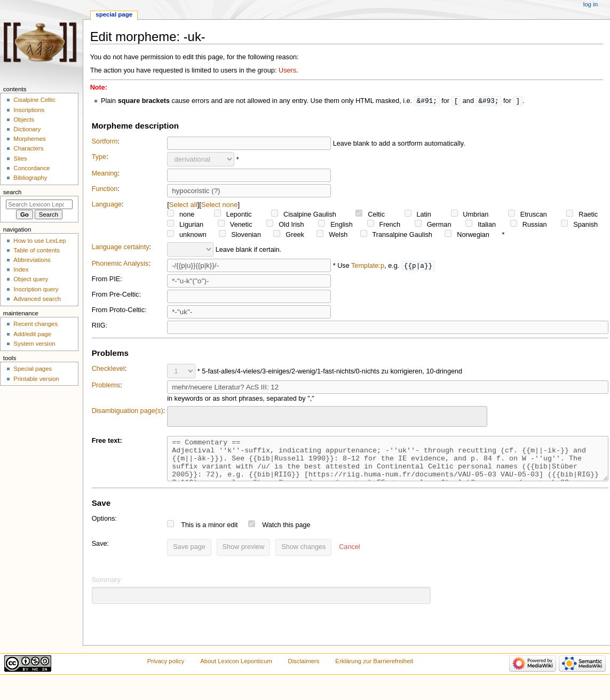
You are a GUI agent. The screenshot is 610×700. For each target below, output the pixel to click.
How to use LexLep (39, 241)
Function (105, 189)
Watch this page (286, 534)
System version (34, 344)
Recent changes (35, 324)
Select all (183, 205)
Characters (28, 148)
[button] (349, 556)
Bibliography (30, 178)
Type (99, 157)
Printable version (36, 379)
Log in (591, 4)
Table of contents (37, 250)
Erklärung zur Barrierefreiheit (374, 670)
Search (13, 192)
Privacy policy (166, 670)
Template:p (368, 266)
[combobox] (327, 417)
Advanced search (37, 299)
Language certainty (121, 248)
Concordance (31, 168)
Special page (114, 14)
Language (107, 205)
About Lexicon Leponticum (236, 670)
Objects (24, 120)
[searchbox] (177, 416)
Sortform (105, 142)
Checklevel (108, 369)
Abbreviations (32, 260)
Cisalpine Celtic (34, 100)
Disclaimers (304, 670)
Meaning (105, 174)
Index (21, 269)
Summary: (107, 588)
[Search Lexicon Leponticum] (39, 204)
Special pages (33, 369)
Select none (220, 205)
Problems (106, 386)
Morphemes (29, 139)
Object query (31, 279)
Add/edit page (32, 334)
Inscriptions (29, 110)
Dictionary (27, 129)
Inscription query (36, 289)
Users (287, 70)
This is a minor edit (209, 534)
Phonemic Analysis (120, 264)
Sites (20, 158)
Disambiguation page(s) (128, 411)
